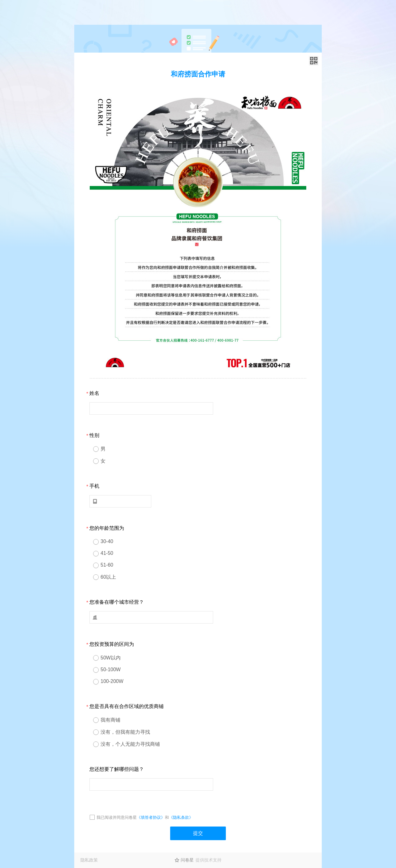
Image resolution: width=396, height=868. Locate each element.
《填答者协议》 (151, 817)
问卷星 (187, 860)
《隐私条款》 (181, 817)
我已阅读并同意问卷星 (117, 817)
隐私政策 (89, 860)
